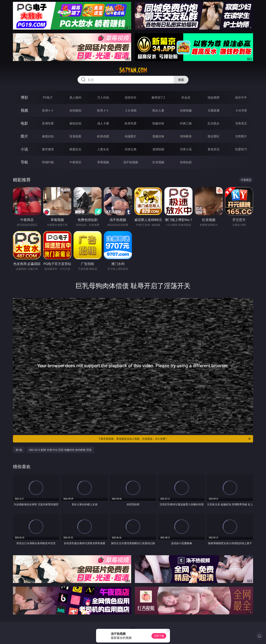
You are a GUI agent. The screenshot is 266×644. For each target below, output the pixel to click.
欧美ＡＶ (103, 110)
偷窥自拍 (48, 136)
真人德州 (75, 97)
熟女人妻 (158, 110)
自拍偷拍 (75, 110)
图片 (24, 136)
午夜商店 (75, 162)
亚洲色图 (75, 136)
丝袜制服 (186, 110)
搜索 (181, 80)
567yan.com (133, 70)
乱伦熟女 (214, 123)
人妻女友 (103, 149)
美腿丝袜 (158, 136)
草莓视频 (103, 162)
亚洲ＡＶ (48, 110)
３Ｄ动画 (131, 110)
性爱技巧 (241, 149)
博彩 (24, 97)
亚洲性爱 (48, 123)
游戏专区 (131, 97)
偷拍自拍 (75, 123)
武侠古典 (131, 149)
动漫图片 (131, 136)
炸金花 (186, 97)
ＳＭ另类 (241, 110)
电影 (24, 123)
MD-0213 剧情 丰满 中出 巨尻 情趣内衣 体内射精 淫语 (60, 450)
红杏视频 (158, 162)
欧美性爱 (131, 123)
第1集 (19, 450)
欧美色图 (103, 136)
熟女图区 (214, 136)
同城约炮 (48, 162)
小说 (24, 149)
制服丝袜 (158, 123)
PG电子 (48, 97)
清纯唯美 (186, 136)
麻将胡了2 (158, 97)
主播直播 (214, 110)
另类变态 (241, 123)
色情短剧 (186, 162)
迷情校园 (158, 149)
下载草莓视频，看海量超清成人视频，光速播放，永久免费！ (175, 439)
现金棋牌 (214, 97)
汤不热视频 (131, 162)
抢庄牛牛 (241, 97)
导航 (24, 162)
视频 (24, 110)
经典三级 (186, 123)
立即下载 (159, 636)
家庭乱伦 (75, 149)
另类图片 (241, 136)
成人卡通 (103, 123)
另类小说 (186, 149)
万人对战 (103, 97)
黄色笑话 (214, 149)
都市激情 (48, 149)
